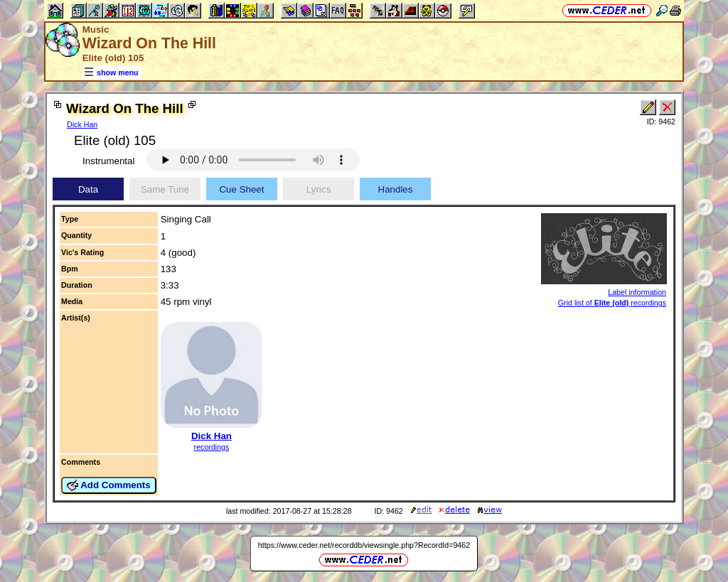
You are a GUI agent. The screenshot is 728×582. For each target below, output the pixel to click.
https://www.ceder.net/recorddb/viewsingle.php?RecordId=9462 (364, 545)
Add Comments (109, 485)
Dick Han (82, 124)
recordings (212, 447)
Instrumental (108, 161)
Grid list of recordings (612, 303)
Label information (637, 292)
